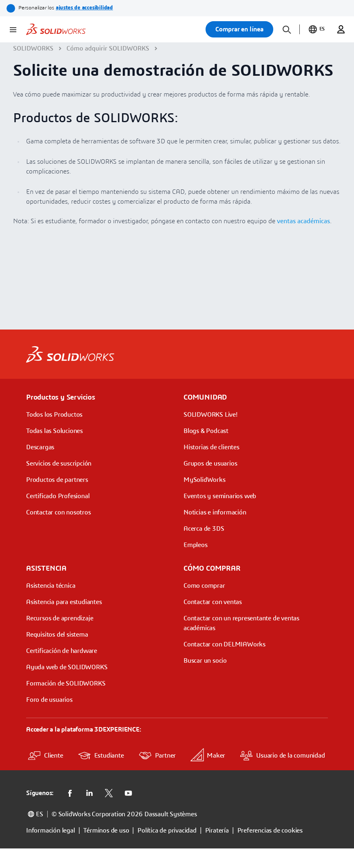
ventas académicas (303, 221)
